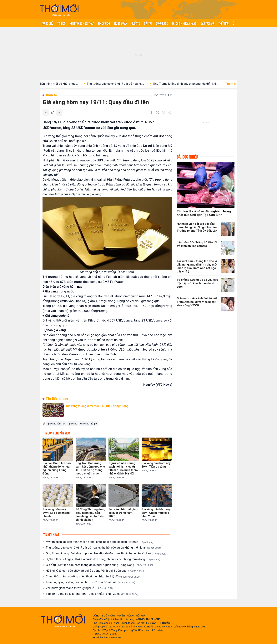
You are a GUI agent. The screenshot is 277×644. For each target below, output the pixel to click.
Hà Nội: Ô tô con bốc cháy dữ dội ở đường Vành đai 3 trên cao (96, 571)
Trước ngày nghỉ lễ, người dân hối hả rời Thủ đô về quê (90, 582)
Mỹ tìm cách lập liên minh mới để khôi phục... (55, 84)
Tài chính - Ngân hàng (184, 23)
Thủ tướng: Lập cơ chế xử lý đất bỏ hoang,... (122, 84)
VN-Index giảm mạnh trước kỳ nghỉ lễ (79, 588)
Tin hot (61, 23)
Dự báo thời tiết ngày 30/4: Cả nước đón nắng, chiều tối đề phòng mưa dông (103, 559)
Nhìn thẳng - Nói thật (82, 23)
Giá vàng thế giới (89, 424)
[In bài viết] (170, 113)
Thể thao (224, 23)
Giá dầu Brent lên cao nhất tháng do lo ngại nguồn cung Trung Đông (99, 565)
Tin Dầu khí (104, 23)
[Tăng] (59, 113)
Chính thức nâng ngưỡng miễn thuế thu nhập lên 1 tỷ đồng (93, 577)
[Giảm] (46, 113)
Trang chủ (47, 23)
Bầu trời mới (208, 23)
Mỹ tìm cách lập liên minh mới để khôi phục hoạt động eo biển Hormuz (100, 542)
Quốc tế (136, 23)
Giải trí (148, 23)
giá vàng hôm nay (56, 424)
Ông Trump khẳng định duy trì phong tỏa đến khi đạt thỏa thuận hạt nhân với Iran (106, 553)
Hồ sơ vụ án (121, 23)
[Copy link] (164, 112)
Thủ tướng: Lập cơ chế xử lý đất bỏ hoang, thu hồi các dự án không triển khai (103, 548)
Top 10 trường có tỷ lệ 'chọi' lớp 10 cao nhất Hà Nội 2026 (92, 594)
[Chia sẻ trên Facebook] (151, 113)
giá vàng (73, 424)
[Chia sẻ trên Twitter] (158, 113)
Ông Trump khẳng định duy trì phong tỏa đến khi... (192, 84)
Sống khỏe (162, 23)
